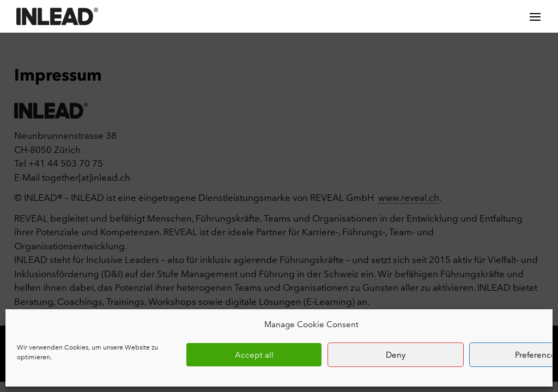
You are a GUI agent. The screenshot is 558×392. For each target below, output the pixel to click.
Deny (396, 355)
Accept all (254, 355)
